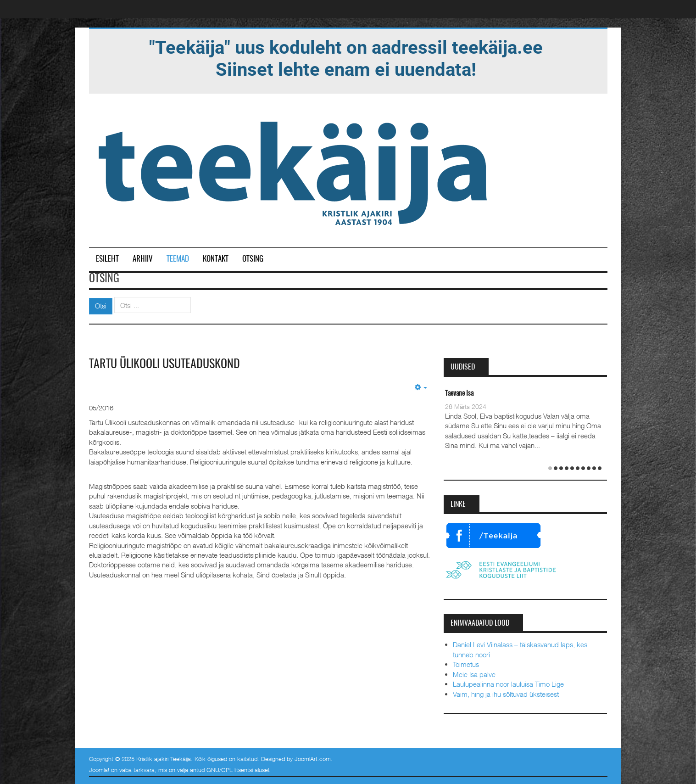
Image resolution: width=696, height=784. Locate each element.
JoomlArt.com (313, 759)
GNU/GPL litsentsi (230, 770)
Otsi (101, 306)
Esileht (107, 259)
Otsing (253, 259)
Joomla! (99, 770)
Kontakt (216, 259)
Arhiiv (143, 259)
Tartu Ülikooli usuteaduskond (164, 364)
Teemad (178, 259)
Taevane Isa (459, 394)
